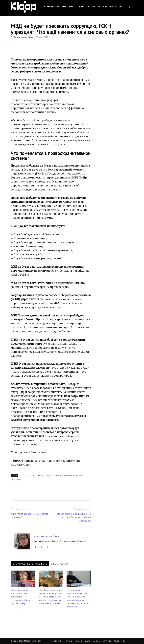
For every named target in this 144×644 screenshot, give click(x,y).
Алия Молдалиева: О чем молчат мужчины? (29, 516)
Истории (61, 7)
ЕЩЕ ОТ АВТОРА (60, 564)
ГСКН (41, 475)
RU (121, 7)
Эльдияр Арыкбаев (24, 37)
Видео (73, 7)
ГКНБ (23, 475)
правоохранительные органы (69, 475)
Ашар (113, 7)
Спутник (103, 7)
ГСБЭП (32, 475)
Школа (91, 7)
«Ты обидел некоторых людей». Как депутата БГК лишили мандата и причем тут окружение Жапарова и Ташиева (50, 597)
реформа (17, 479)
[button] (129, 7)
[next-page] (18, 613)
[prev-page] (13, 613)
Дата (82, 7)
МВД (49, 475)
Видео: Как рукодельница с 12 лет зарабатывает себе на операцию (73, 517)
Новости (49, 7)
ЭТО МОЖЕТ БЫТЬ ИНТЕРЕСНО (30, 564)
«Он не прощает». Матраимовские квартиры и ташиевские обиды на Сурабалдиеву (22, 597)
